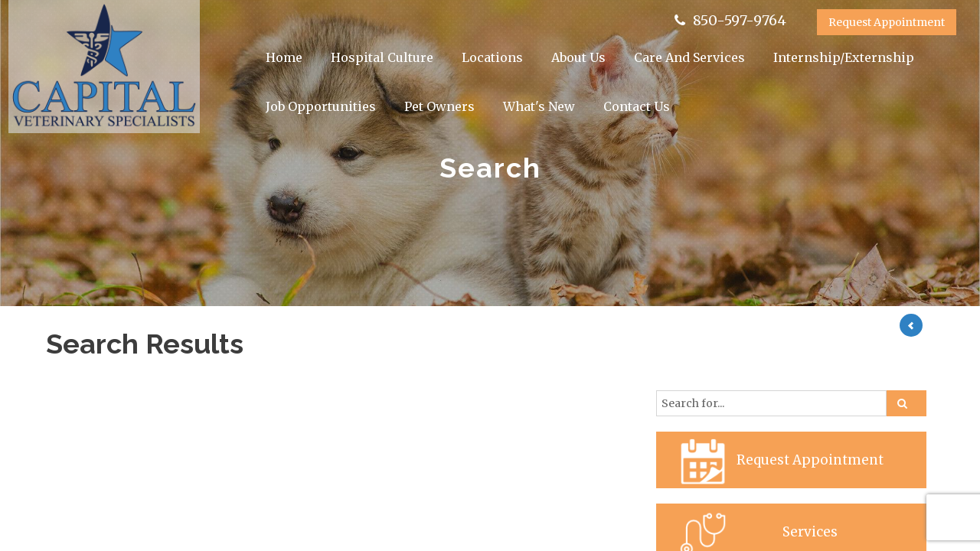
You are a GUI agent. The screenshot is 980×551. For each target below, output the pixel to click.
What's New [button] (539, 106)
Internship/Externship (844, 57)
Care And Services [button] (689, 57)
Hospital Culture (382, 57)
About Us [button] (578, 57)
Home (284, 57)
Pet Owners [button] (439, 106)
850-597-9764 (740, 20)
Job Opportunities (321, 106)
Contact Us (637, 106)
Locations (492, 57)
